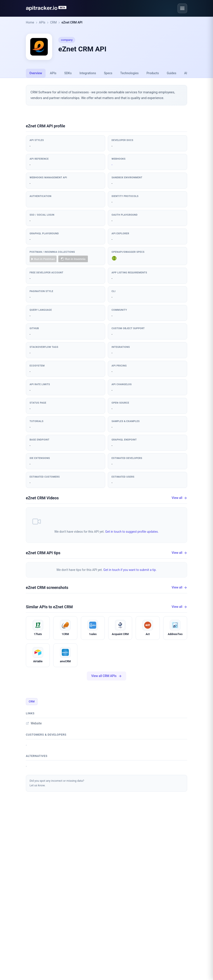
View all (179, 498)
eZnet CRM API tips (43, 553)
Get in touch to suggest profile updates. (132, 532)
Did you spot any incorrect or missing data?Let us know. (57, 783)
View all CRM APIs (106, 676)
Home (30, 22)
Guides (171, 73)
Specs (108, 73)
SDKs (68, 73)
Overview (36, 73)
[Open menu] (182, 8)
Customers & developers (46, 735)
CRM (53, 22)
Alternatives (37, 756)
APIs (42, 22)
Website (34, 723)
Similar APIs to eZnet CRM (49, 607)
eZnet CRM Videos (42, 498)
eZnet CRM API (72, 22)
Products (153, 73)
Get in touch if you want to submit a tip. (130, 570)
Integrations (88, 73)
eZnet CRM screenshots (47, 587)
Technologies (130, 73)
